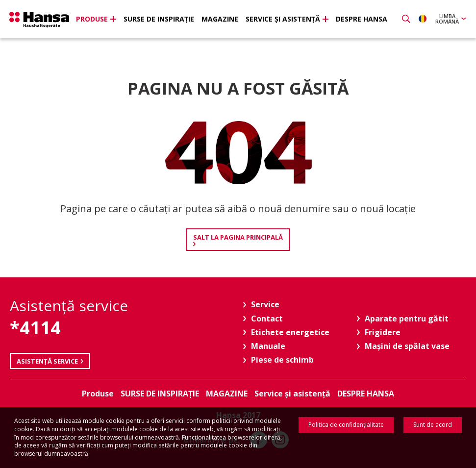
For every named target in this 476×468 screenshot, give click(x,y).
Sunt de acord (433, 425)
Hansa (42, 20)
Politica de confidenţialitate (346, 425)
